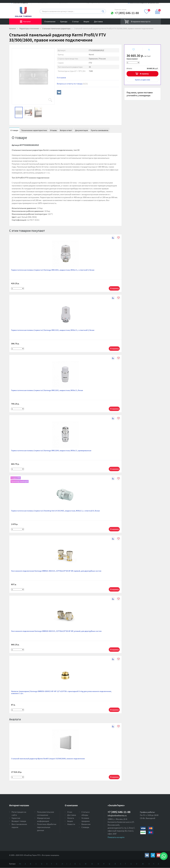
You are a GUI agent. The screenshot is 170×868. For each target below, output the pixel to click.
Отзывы (53, 130)
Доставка (98, 21)
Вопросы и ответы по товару (72, 84)
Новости (71, 824)
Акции (86, 21)
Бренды (64, 21)
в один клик (143, 80)
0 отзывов (61, 78)
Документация (81, 130)
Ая (20, 864)
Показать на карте (116, 837)
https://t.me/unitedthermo (153, 855)
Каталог (27, 21)
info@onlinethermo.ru (117, 815)
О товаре (14, 130)
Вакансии (86, 824)
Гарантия (16, 818)
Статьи (75, 21)
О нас (70, 812)
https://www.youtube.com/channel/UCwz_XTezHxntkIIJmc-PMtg (159, 855)
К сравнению (148, 49)
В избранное (132, 49)
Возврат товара (19, 821)
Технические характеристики (34, 130)
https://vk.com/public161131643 (147, 855)
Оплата (71, 818)
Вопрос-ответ (66, 130)
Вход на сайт (155, 4)
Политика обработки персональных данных (47, 827)
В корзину (144, 74)
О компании (50, 21)
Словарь (85, 827)
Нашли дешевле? (132, 59)
